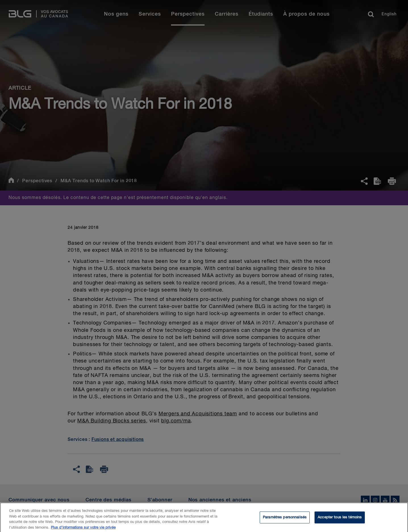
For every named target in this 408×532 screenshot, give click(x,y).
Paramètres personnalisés (285, 519)
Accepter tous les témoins (340, 519)
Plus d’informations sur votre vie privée (83, 529)
